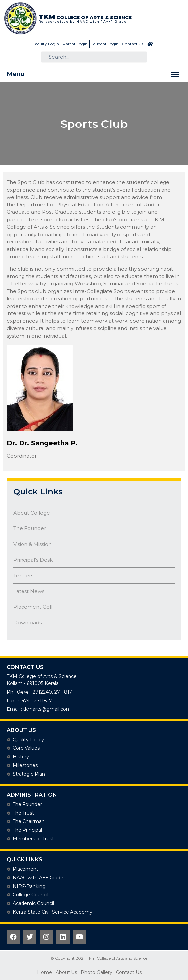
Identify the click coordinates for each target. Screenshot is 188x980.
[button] (175, 74)
